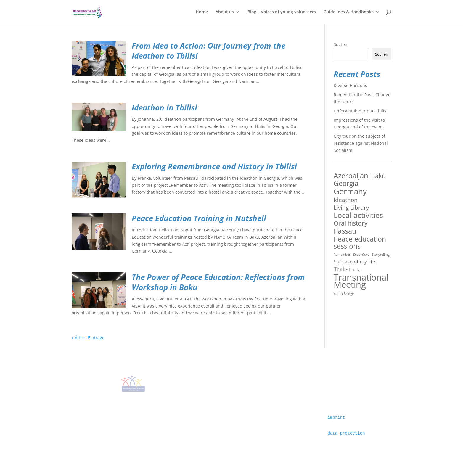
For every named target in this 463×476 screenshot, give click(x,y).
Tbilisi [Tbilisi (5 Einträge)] (342, 269)
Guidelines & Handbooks (349, 12)
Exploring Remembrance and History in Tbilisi (214, 166)
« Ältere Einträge (88, 338)
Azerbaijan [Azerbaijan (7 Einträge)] (351, 176)
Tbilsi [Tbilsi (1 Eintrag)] (357, 270)
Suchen (341, 44)
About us (225, 12)
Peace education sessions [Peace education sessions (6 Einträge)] (360, 243)
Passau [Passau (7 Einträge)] (345, 231)
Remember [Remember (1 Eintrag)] (342, 255)
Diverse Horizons (350, 85)
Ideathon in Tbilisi (164, 107)
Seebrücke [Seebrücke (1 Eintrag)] (361, 255)
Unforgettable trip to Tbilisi (361, 111)
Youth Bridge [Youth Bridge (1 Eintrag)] (344, 294)
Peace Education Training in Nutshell (199, 218)
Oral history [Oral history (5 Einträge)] (351, 223)
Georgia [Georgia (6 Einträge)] (346, 184)
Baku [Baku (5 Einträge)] (378, 176)
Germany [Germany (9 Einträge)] (350, 192)
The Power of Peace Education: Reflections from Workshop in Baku (218, 282)
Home (202, 12)
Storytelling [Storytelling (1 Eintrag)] (381, 255)
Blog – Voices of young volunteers (282, 12)
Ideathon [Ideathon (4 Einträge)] (346, 200)
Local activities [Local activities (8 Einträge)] (358, 215)
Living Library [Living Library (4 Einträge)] (351, 208)
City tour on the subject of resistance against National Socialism (361, 143)
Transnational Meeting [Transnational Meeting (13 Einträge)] (361, 281)
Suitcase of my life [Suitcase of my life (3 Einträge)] (355, 262)
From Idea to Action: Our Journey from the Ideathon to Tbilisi (209, 51)
